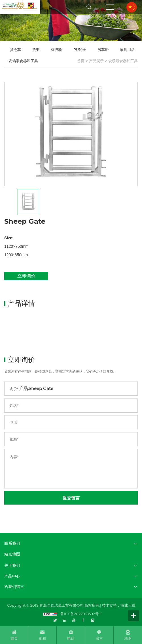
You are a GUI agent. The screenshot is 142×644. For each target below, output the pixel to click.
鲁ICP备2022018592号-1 (81, 614)
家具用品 (127, 49)
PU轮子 (80, 49)
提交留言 (71, 498)
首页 (81, 61)
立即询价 (26, 276)
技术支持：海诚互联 (119, 605)
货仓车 (15, 49)
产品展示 (96, 61)
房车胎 (103, 49)
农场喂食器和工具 (123, 61)
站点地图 (12, 554)
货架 (36, 49)
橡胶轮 (57, 49)
